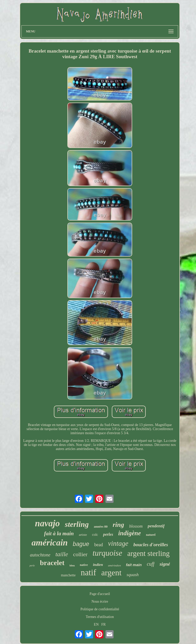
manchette (68, 575)
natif (88, 573)
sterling (77, 524)
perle (32, 566)
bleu (72, 565)
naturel (151, 535)
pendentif (156, 526)
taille (62, 554)
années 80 (101, 526)
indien (98, 565)
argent (111, 573)
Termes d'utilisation (100, 617)
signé (165, 564)
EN (96, 624)
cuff (151, 564)
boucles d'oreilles (151, 545)
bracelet (52, 563)
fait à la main (59, 533)
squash (133, 575)
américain (50, 543)
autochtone (40, 555)
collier (80, 554)
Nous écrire (100, 602)
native (84, 565)
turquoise (107, 553)
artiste (83, 535)
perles (108, 534)
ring (119, 525)
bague (81, 544)
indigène (130, 533)
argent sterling (149, 553)
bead (99, 545)
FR (103, 624)
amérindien (114, 565)
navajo (47, 523)
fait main (134, 565)
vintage (118, 543)
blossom (136, 526)
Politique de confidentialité (100, 609)
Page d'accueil (100, 594)
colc (95, 535)
